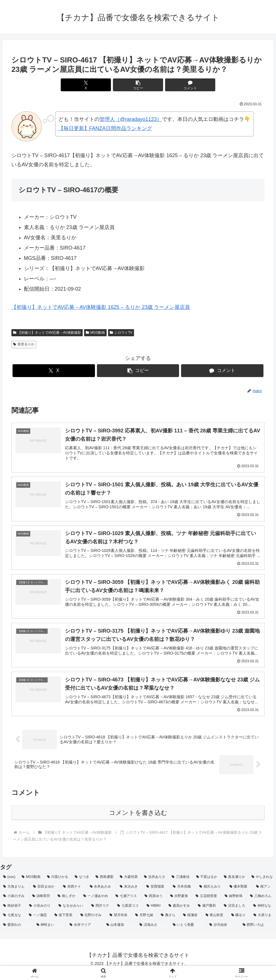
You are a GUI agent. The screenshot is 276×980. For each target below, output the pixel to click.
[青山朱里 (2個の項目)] (215, 924)
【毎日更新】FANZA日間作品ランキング (105, 128)
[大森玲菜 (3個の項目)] (129, 885)
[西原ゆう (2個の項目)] (154, 904)
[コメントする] (180, 85)
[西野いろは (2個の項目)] (258, 933)
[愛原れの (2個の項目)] (17, 933)
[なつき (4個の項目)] (82, 885)
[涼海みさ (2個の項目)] (153, 933)
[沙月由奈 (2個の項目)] (223, 933)
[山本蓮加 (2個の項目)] (120, 933)
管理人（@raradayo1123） (131, 119)
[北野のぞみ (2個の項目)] (92, 924)
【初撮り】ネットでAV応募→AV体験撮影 (47, 333)
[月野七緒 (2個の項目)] (145, 924)
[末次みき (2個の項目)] (130, 895)
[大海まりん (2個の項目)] (15, 895)
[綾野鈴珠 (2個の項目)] (234, 904)
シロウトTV (121, 333)
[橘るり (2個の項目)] (239, 924)
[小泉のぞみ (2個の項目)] (15, 904)
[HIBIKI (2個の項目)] (155, 914)
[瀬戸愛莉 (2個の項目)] (208, 914)
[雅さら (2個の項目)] (169, 924)
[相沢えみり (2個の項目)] (211, 895)
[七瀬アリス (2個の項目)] (127, 904)
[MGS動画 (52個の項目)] (31, 885)
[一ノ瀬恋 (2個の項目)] (38, 924)
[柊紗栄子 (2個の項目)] (13, 914)
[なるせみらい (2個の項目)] (72, 914)
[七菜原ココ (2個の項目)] (129, 914)
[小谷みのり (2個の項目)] (41, 914)
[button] (138, 85)
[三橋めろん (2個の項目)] (261, 904)
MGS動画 (95, 333)
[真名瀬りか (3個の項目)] (235, 885)
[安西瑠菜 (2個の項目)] (156, 895)
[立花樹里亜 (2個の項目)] (207, 904)
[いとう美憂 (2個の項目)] (188, 933)
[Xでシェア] (96, 85)
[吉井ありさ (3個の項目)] (155, 885)
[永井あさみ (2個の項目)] (102, 895)
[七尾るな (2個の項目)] (13, 924)
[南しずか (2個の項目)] (67, 904)
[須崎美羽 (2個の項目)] (42, 904)
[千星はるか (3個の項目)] (207, 885)
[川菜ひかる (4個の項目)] (58, 885)
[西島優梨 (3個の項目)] (104, 885)
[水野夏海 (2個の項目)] (180, 904)
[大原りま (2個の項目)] (263, 924)
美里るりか (24, 344)
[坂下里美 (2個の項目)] (64, 924)
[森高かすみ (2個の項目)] (180, 914)
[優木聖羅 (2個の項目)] (240, 895)
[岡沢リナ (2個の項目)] (101, 914)
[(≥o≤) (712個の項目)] (9, 885)
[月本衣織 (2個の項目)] (183, 895)
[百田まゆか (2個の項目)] (45, 895)
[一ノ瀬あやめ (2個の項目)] (96, 904)
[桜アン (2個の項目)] (264, 895)
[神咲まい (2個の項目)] (50, 933)
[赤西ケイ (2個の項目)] (73, 895)
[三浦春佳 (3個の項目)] (181, 885)
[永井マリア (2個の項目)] (85, 933)
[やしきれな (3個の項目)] (262, 885)
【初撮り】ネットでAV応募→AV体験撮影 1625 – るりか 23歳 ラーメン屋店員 (101, 307)
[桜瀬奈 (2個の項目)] (191, 924)
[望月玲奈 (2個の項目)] (119, 924)
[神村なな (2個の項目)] (263, 914)
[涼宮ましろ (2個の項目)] (235, 914)
